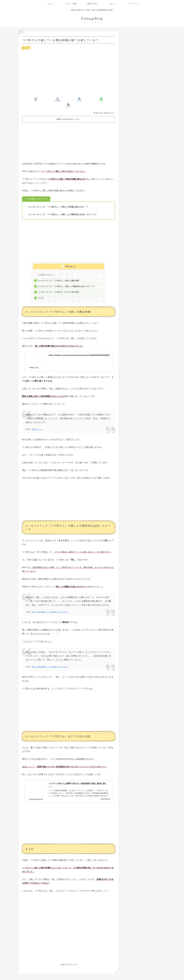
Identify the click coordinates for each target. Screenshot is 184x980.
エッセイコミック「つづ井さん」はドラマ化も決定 (59, 287)
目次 (67, 260)
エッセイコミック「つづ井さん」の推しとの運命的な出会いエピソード (67, 281)
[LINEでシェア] (84, 99)
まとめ (41, 293)
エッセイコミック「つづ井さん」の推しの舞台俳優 (59, 275)
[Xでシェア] (37, 99)
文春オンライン (37, 425)
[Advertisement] (69, 135)
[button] (100, 99)
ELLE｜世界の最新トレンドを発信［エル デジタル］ (50, 607)
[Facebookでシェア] (53, 99)
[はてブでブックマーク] (69, 99)
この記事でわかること (46, 269)
